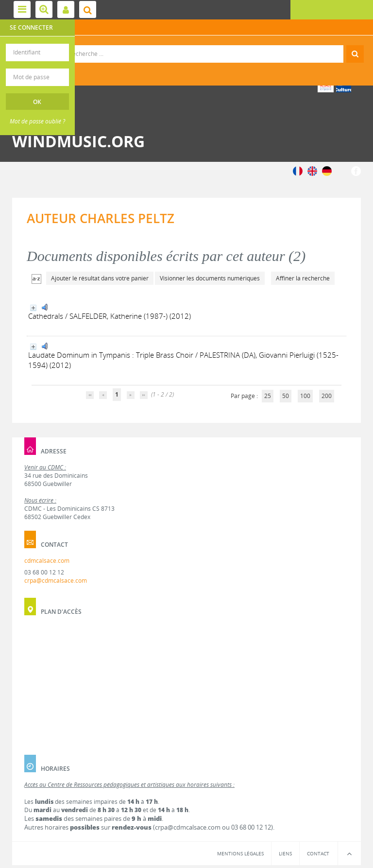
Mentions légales (240, 853)
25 (268, 396)
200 (327, 396)
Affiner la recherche (303, 278)
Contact (318, 853)
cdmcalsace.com (47, 561)
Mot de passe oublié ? (37, 121)
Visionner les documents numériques (210, 278)
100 (305, 396)
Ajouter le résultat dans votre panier (100, 278)
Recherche (187, 45)
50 (286, 396)
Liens (285, 853)
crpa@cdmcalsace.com (56, 581)
